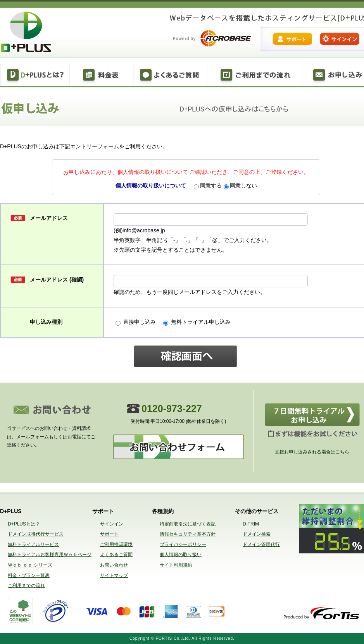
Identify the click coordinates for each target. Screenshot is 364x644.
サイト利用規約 (176, 565)
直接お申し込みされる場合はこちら (312, 452)
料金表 (101, 76)
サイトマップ (114, 575)
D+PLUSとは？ (35, 76)
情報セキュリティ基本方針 (188, 534)
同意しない (240, 185)
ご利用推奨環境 (116, 544)
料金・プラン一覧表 (29, 575)
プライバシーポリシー (183, 544)
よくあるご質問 (116, 555)
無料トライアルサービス (33, 544)
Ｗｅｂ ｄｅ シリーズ (30, 565)
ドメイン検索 (257, 534)
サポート (109, 534)
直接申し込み (138, 322)
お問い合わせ (114, 565)
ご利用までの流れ (256, 76)
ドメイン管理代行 (261, 544)
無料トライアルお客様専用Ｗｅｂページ (50, 555)
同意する (208, 185)
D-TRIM (251, 524)
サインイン (112, 524)
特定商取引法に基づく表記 (188, 524)
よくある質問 (171, 76)
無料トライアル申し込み (197, 322)
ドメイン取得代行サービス (36, 534)
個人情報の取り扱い (181, 555)
